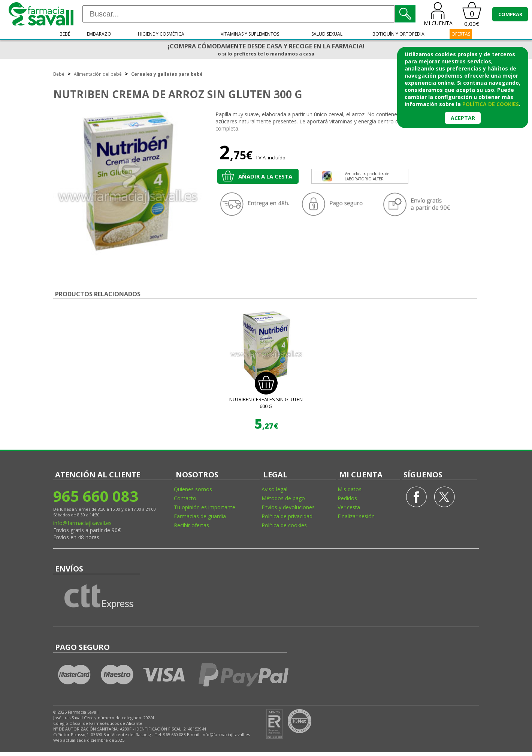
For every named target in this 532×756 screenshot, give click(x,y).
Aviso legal (274, 489)
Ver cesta (349, 507)
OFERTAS (461, 34)
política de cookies (491, 104)
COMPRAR (510, 14)
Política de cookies (284, 525)
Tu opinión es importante (205, 507)
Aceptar (463, 118)
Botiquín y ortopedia (398, 34)
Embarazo (99, 34)
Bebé (65, 34)
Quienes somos (193, 489)
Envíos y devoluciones (288, 507)
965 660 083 (96, 496)
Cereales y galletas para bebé (167, 74)
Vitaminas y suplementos (250, 34)
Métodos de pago (283, 498)
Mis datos (350, 489)
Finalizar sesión (356, 516)
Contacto (185, 498)
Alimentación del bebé (98, 74)
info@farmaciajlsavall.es (82, 523)
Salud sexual (327, 34)
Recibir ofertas (191, 525)
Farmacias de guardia (200, 516)
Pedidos (347, 498)
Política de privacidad (287, 516)
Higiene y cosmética (161, 34)
